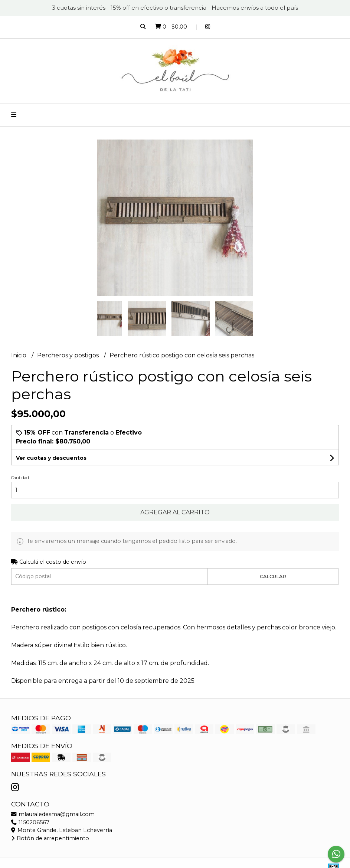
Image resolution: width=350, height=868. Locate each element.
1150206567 (30, 822)
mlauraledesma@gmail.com (53, 814)
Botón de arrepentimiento (50, 838)
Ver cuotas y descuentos (51, 458)
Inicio (19, 355)
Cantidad (20, 478)
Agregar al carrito (175, 512)
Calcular (273, 577)
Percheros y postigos (69, 355)
